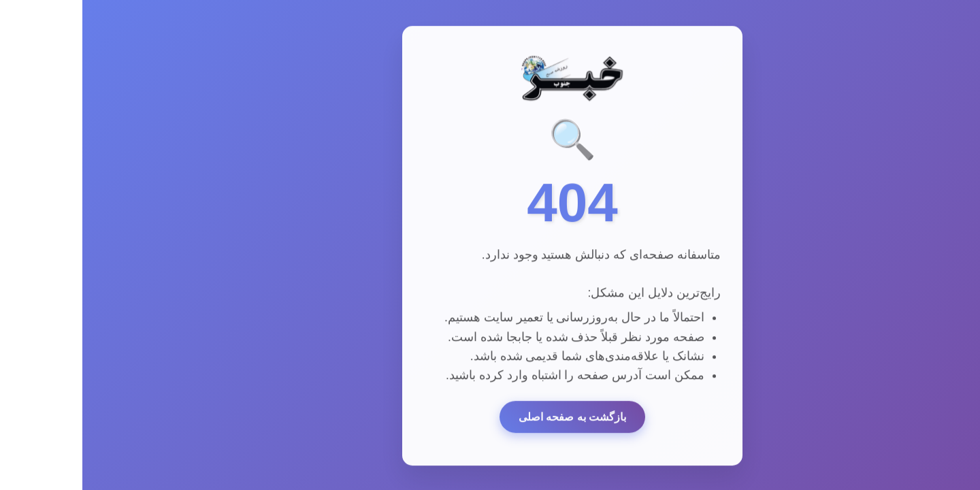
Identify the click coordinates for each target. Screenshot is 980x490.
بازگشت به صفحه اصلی (490, 418)
